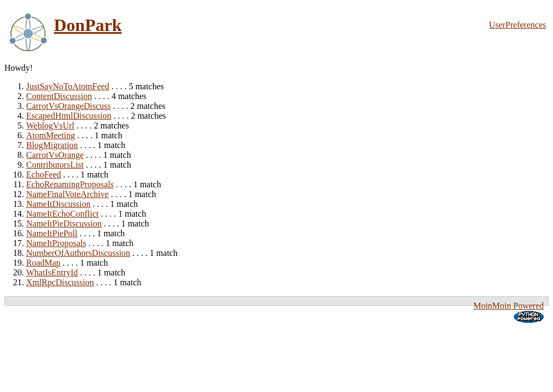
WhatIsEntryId (52, 272)
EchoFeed (44, 174)
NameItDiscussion (58, 204)
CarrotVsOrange (55, 155)
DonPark (88, 25)
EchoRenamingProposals (70, 184)
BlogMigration (52, 145)
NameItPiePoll (52, 233)
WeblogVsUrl (50, 125)
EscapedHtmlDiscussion (69, 116)
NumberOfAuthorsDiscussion (78, 253)
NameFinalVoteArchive (67, 194)
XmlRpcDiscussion (60, 282)
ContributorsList (55, 165)
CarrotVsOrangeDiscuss (69, 106)
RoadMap (43, 263)
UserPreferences (517, 25)
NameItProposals (56, 243)
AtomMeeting (51, 135)
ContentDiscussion (59, 96)
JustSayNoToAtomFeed (68, 86)
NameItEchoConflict (62, 214)
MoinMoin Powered (509, 306)
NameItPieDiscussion (64, 223)
